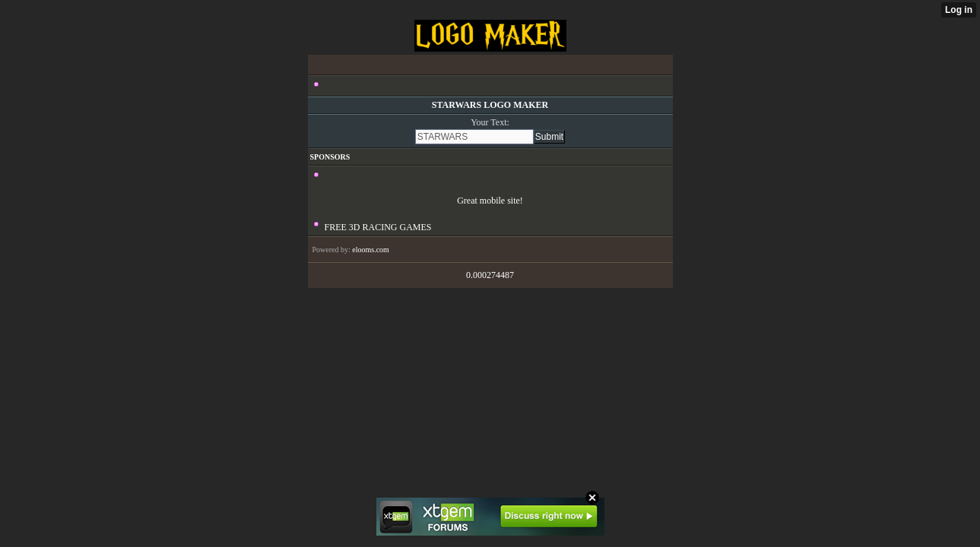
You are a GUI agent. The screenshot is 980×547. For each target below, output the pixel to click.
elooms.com (371, 250)
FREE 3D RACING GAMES (378, 227)
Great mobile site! (490, 201)
